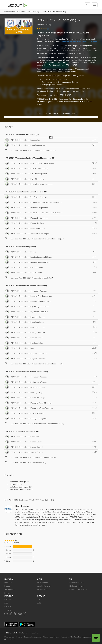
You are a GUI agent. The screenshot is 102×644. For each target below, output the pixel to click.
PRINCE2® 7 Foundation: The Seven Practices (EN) (26, 286)
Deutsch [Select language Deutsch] (10, 640)
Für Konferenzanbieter (78, 590)
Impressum (87, 637)
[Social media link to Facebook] (6, 614)
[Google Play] (27, 624)
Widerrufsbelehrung (51, 637)
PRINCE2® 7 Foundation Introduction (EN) (23, 135)
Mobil (39, 603)
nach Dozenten (43, 590)
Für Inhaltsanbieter (77, 586)
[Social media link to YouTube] (20, 614)
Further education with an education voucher (79, 42)
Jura (6, 603)
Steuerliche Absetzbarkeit (71, 637)
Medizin (8, 599)
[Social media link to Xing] (25, 614)
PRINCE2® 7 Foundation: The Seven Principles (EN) (26, 192)
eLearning (8, 610)
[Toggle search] (87, 5)
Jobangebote (10, 590)
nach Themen (42, 582)
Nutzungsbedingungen (33, 637)
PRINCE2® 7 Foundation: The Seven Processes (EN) (27, 372)
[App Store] (12, 624)
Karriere (8, 606)
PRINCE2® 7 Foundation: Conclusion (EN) (22, 431)
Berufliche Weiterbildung (29, 12)
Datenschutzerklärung (13, 637)
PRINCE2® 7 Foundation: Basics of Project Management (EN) (30, 158)
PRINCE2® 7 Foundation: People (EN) (21, 247)
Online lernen (10, 12)
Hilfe (39, 599)
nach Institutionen (44, 586)
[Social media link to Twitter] (11, 614)
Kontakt (7, 593)
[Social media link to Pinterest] (15, 614)
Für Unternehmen (76, 582)
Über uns (8, 582)
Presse (7, 586)
